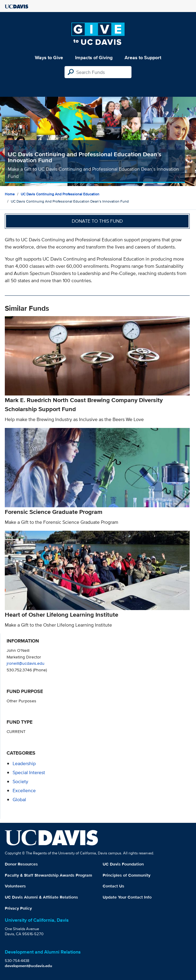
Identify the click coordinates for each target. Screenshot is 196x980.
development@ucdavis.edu (29, 966)
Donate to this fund (97, 221)
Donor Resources (21, 864)
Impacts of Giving (94, 58)
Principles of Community (127, 875)
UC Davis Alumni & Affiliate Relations (41, 897)
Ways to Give (49, 58)
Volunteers (15, 886)
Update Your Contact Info (127, 897)
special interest (29, 772)
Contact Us (113, 886)
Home (10, 194)
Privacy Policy (18, 908)
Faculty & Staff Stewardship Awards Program (48, 875)
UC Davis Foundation (123, 864)
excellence (24, 791)
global (19, 800)
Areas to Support (143, 58)
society (20, 782)
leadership (24, 763)
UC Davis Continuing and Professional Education (60, 194)
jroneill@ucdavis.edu (26, 663)
